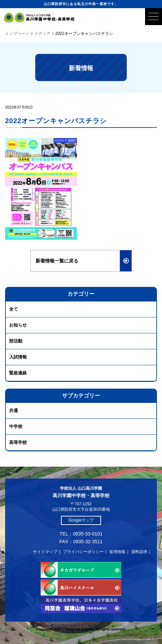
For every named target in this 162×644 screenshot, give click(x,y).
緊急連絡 (18, 373)
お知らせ (18, 325)
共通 (14, 411)
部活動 (16, 341)
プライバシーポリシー (83, 552)
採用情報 (117, 552)
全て (14, 309)
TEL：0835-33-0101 (81, 534)
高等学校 (18, 442)
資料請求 (139, 552)
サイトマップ (45, 552)
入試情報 (18, 357)
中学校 (16, 426)
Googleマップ (81, 520)
